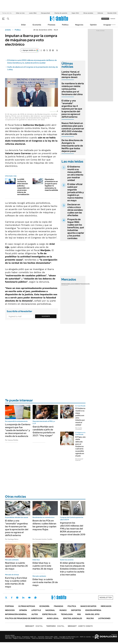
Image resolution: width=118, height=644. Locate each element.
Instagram (17, 598)
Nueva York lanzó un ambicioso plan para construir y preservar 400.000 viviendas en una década (73, 129)
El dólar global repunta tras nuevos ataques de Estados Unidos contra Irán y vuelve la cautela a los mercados (72, 569)
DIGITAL (34, 626)
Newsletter (113, 25)
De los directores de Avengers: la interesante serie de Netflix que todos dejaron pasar (72, 146)
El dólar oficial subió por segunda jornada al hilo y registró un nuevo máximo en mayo (76, 192)
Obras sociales (88, 13)
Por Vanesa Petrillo (12, 440)
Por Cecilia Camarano (79, 429)
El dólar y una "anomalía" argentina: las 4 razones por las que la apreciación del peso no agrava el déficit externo (72, 109)
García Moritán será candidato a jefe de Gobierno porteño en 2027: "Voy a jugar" (44, 431)
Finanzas (52, 25)
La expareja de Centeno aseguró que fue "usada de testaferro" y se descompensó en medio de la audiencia (18, 430)
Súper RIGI (75, 13)
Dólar (24, 25)
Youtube (29, 598)
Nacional (50, 610)
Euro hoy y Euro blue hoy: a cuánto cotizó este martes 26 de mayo (16, 582)
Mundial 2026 (112, 13)
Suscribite (46, 316)
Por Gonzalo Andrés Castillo (42, 539)
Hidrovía (100, 13)
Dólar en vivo (20, 13)
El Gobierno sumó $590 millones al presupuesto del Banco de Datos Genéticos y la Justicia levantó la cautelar (32, 61)
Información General (16, 614)
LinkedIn (23, 598)
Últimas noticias (27, 606)
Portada (9, 606)
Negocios (79, 25)
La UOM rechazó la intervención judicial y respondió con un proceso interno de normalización (23, 187)
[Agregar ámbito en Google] (30, 50)
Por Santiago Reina (12, 539)
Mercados (106, 606)
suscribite (105, 19)
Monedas (65, 284)
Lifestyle (36, 610)
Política (65, 25)
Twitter (6, 598)
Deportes (76, 610)
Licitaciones (104, 618)
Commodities (78, 284)
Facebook (12, 598)
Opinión (93, 25)
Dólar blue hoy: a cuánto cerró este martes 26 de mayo (43, 566)
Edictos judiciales (73, 618)
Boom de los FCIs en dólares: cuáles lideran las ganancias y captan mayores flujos (44, 525)
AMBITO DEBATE (80, 626)
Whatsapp (35, 598)
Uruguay (107, 25)
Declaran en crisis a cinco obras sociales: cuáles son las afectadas (75, 210)
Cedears (86, 284)
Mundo (63, 610)
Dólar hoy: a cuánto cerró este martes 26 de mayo (45, 582)
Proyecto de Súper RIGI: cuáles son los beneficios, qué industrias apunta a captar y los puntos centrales (76, 229)
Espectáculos (49, 614)
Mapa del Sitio (92, 614)
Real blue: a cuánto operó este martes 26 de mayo (16, 566)
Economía (37, 25)
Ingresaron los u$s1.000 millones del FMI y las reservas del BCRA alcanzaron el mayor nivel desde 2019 (73, 529)
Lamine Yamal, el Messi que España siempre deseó (71, 74)
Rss (79, 614)
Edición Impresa (93, 610)
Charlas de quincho (61, 13)
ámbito (8, 30)
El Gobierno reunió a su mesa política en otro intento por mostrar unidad (75, 173)
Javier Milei (33, 13)
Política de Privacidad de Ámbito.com (24, 618)
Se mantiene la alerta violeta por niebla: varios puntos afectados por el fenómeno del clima (73, 89)
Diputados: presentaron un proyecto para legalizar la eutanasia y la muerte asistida (51, 185)
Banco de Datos (88, 606)
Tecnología (67, 614)
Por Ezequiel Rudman (79, 460)
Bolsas (71, 284)
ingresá (113, 19)
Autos (35, 614)
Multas (90, 618)
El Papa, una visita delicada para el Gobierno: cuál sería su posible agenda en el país (80, 446)
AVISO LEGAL (53, 618)
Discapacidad (45, 13)
